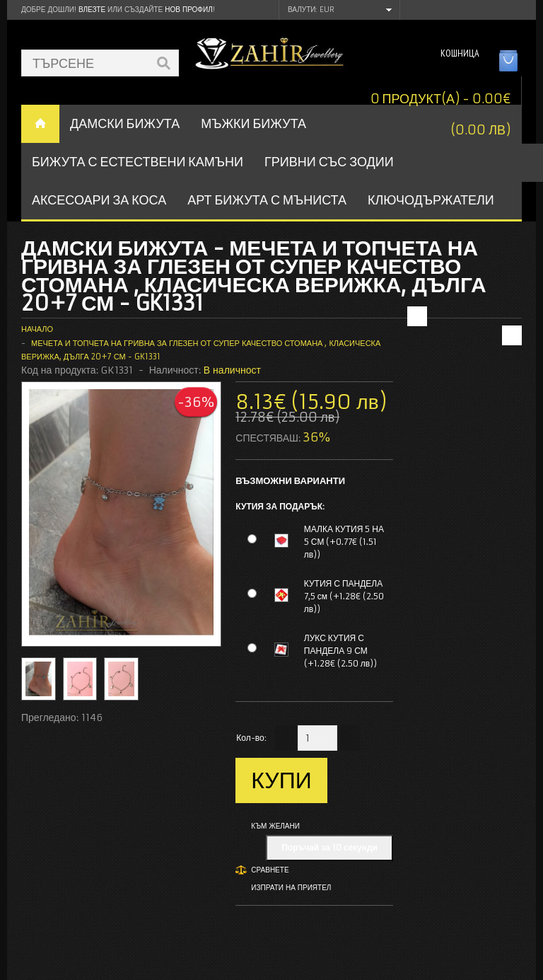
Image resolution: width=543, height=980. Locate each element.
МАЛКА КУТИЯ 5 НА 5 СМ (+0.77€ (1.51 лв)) (344, 542)
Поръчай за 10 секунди (329, 847)
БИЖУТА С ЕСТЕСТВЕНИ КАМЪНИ (138, 162)
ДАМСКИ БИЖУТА (125, 123)
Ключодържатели (431, 200)
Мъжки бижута (253, 123)
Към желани (275, 826)
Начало (37, 329)
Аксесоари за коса (99, 200)
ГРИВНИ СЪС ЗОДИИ (329, 162)
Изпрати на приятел (291, 888)
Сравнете (270, 870)
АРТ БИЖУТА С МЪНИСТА (267, 200)
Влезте (92, 10)
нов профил (188, 10)
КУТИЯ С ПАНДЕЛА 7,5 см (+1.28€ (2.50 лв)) (344, 596)
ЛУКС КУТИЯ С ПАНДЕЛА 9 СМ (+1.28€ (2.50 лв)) (340, 651)
